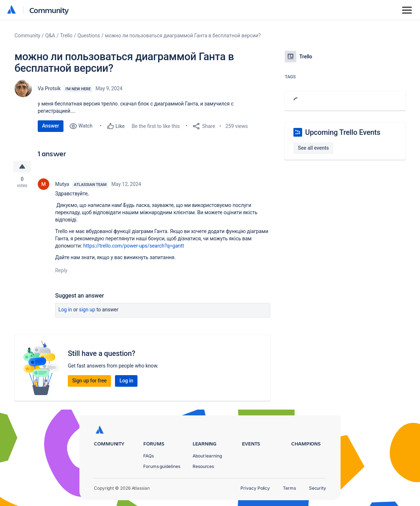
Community (49, 10)
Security (318, 488)
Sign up (87, 310)
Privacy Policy (255, 488)
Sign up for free (89, 381)
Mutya (62, 184)
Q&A (50, 36)
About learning (207, 456)
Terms (289, 488)
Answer (51, 126)
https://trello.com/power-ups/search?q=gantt (134, 246)
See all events (313, 148)
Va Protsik (49, 88)
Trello (66, 36)
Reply (61, 270)
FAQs (149, 456)
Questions (88, 36)
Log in (65, 310)
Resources (203, 466)
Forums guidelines (162, 466)
